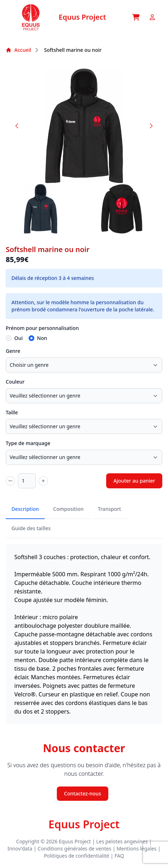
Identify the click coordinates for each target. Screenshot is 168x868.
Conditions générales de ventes (74, 849)
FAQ (120, 856)
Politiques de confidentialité (77, 856)
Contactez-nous (83, 793)
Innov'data (20, 849)
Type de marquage (28, 443)
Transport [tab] (110, 509)
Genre (13, 351)
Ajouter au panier (134, 481)
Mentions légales (137, 849)
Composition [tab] (68, 509)
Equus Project (84, 824)
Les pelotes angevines (122, 841)
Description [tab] (25, 509)
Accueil (18, 50)
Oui (19, 338)
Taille (12, 412)
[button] (41, 209)
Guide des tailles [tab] (31, 528)
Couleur (15, 382)
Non (42, 338)
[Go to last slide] (17, 126)
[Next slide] (151, 126)
